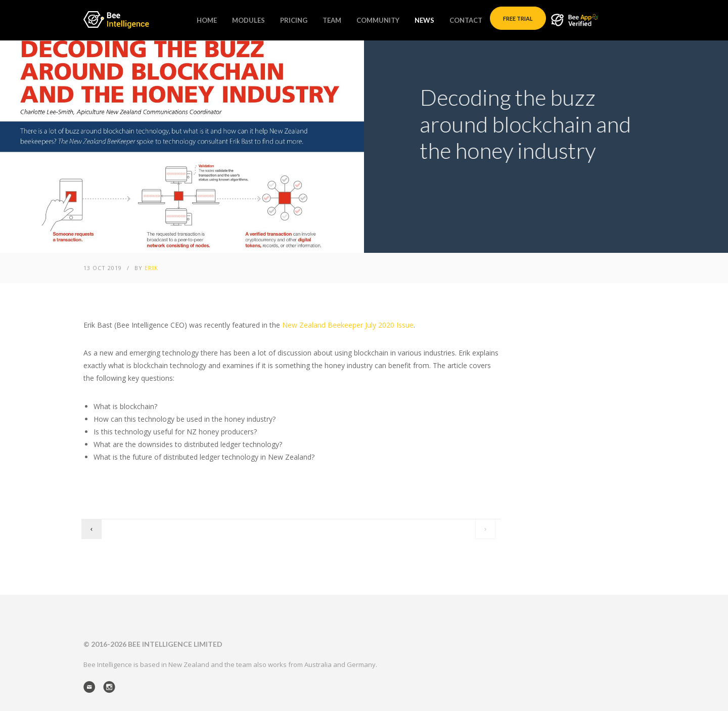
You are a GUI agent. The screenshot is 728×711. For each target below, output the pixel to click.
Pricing (294, 20)
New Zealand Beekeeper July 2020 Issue (348, 325)
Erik (151, 268)
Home (207, 20)
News (424, 20)
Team (332, 20)
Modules (248, 20)
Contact (466, 20)
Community (378, 20)
